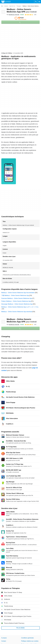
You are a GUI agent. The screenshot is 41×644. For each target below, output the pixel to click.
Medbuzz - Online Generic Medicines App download (17, 312)
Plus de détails (20, 628)
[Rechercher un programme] (36, 2)
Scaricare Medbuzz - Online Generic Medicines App (17, 298)
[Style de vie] (12, 6)
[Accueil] (2, 6)
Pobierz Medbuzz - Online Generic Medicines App (16, 301)
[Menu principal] (39, 2)
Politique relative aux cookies (30, 641)
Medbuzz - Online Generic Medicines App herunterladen (18, 293)
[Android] (6, 6)
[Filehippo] (6, 2)
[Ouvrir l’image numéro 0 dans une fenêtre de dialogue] (9, 171)
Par (13, 15)
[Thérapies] (19, 6)
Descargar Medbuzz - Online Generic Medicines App (17, 304)
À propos (4, 638)
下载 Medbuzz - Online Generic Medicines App (15, 295)
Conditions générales (27, 638)
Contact (4, 641)
